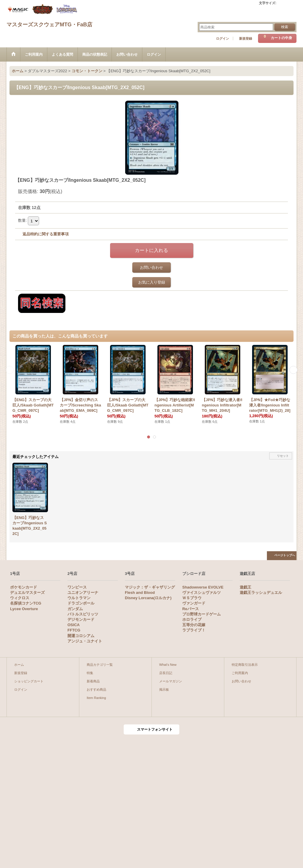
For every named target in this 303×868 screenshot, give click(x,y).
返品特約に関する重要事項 (46, 234)
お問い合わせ (151, 267)
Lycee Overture (24, 609)
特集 (90, 673)
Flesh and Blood (140, 593)
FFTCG (74, 630)
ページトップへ (285, 555)
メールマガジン (171, 681)
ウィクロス (20, 598)
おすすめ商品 (96, 689)
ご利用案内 (240, 673)
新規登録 (246, 38)
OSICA (74, 625)
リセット (283, 456)
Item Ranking (96, 698)
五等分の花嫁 (194, 625)
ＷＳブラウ (192, 598)
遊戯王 (245, 587)
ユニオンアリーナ (83, 593)
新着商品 (93, 681)
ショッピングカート (29, 681)
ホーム (19, 665)
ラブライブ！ (194, 630)
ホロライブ (192, 619)
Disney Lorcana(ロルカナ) (148, 598)
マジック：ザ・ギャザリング (150, 587)
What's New (168, 665)
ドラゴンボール (81, 603)
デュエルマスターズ (27, 593)
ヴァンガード (194, 603)
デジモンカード (81, 619)
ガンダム (75, 609)
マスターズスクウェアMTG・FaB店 (49, 25)
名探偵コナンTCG (26, 603)
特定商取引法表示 (245, 665)
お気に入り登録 (152, 282)
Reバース (191, 609)
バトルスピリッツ (83, 614)
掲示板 (164, 689)
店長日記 (166, 673)
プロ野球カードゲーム (202, 614)
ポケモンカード (24, 587)
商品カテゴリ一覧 (100, 665)
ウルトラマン (79, 598)
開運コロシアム (81, 636)
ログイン (223, 38)
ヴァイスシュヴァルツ (202, 593)
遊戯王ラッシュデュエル (261, 593)
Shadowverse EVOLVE (203, 587)
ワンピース (77, 587)
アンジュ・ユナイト (85, 641)
